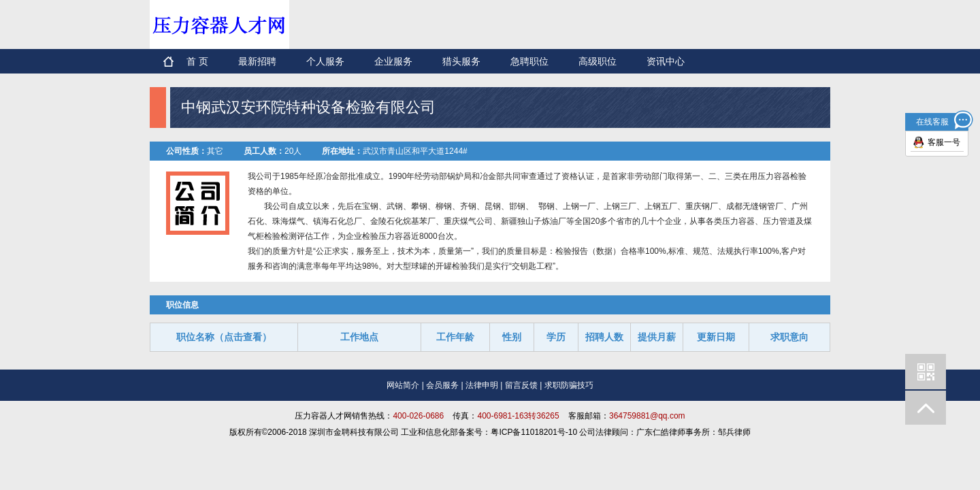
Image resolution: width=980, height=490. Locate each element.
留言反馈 (521, 385)
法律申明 (482, 385)
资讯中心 (666, 61)
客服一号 (944, 142)
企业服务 (393, 61)
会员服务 (442, 385)
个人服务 (325, 61)
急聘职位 (529, 61)
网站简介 (403, 385)
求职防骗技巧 (569, 385)
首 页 (197, 61)
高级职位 (598, 61)
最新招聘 (257, 61)
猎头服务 (461, 61)
